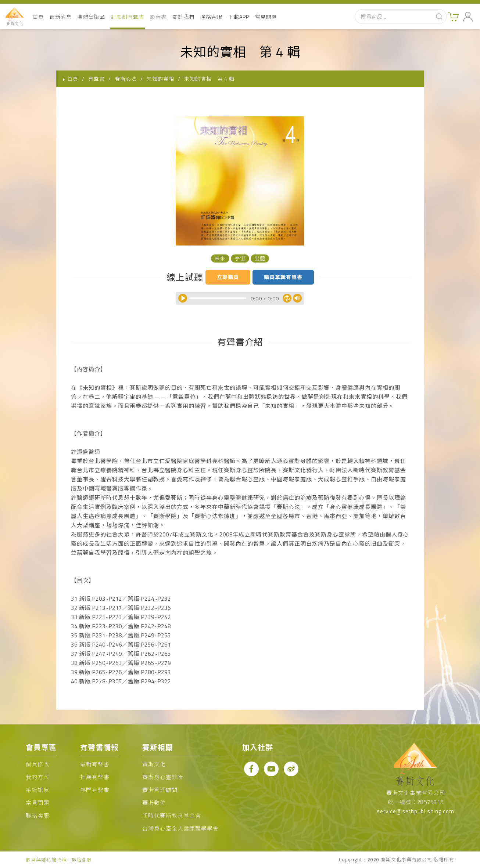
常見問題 (266, 17)
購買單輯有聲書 (283, 277)
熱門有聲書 (95, 790)
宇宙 (240, 258)
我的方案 (37, 777)
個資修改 (37, 764)
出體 (260, 258)
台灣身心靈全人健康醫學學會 (180, 829)
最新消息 (61, 17)
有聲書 (96, 79)
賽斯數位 (154, 803)
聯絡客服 (211, 17)
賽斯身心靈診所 (163, 777)
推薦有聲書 (95, 777)
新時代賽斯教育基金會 (172, 816)
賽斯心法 (126, 79)
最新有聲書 (95, 764)
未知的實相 (160, 79)
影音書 (158, 17)
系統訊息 (37, 790)
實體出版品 (91, 17)
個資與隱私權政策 (46, 860)
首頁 (38, 17)
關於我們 (183, 17)
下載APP (239, 17)
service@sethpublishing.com (415, 811)
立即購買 (228, 277)
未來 (220, 258)
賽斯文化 (154, 764)
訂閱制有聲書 (128, 17)
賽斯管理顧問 (160, 790)
